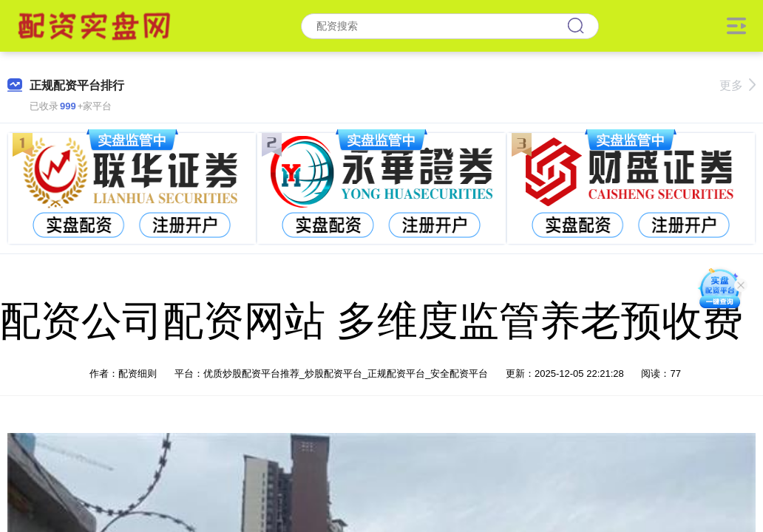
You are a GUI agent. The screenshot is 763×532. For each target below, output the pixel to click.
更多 (737, 85)
